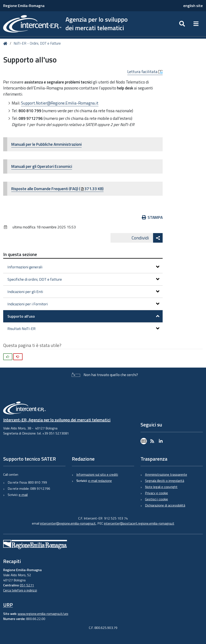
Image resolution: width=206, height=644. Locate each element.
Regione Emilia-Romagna (24, 6)
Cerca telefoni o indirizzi (20, 590)
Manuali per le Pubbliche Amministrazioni (46, 144)
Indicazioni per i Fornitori (83, 304)
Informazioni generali (83, 267)
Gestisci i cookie (156, 499)
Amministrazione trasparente (166, 474)
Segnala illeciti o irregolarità (165, 481)
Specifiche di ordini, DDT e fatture (83, 279)
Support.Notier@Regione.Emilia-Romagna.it (60, 103)
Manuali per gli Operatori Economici (42, 166)
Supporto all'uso (83, 316)
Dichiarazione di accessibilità (165, 505)
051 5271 (27, 585)
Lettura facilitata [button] (145, 72)
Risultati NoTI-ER (83, 329)
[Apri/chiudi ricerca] (182, 24)
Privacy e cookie (156, 493)
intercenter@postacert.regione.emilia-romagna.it (139, 523)
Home (6, 43)
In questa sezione (20, 254)
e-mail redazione (100, 481)
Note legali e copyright (161, 487)
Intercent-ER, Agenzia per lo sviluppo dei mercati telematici (57, 420)
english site (193, 6)
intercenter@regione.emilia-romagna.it (68, 523)
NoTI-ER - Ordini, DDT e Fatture (37, 43)
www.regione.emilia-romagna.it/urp (43, 614)
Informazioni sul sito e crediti (97, 474)
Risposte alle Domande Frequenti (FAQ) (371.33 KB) (57, 189)
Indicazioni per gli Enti (83, 292)
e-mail (23, 495)
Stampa (152, 217)
